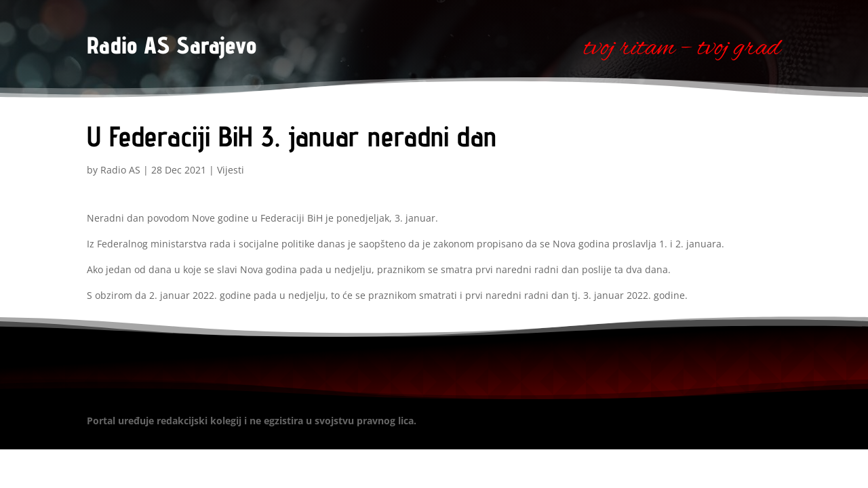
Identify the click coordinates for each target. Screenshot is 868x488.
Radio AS (120, 170)
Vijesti (231, 170)
